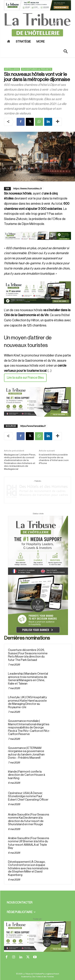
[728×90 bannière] (37, 936)
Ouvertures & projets (37, 69)
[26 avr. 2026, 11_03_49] (37, 292)
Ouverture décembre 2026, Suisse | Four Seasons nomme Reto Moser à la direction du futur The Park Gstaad (28, 655)
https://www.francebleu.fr (28, 189)
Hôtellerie (12, 69)
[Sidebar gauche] (37, 402)
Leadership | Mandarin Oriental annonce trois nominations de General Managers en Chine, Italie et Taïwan (28, 679)
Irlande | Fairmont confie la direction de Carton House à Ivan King (26, 775)
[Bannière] (37, 243)
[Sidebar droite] (38, 575)
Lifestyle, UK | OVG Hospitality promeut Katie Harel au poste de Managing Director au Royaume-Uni (27, 702)
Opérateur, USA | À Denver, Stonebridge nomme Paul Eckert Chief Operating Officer (28, 796)
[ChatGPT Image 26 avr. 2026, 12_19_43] (37, 10)
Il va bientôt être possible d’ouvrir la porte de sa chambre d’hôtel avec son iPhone (54, 459)
